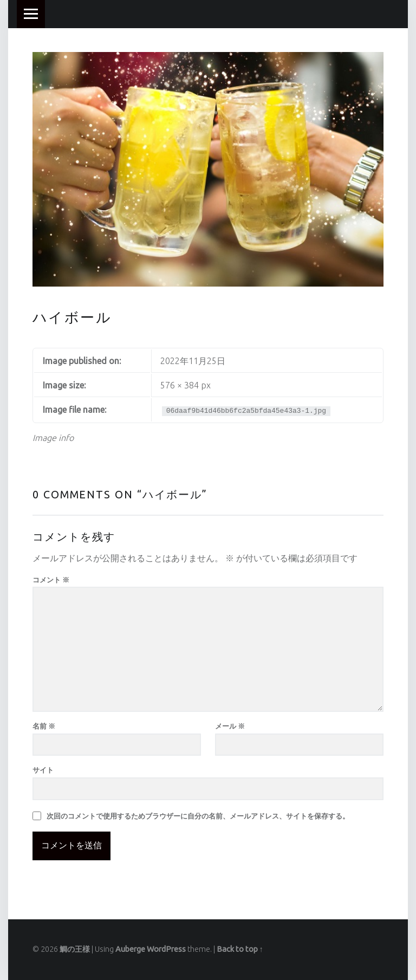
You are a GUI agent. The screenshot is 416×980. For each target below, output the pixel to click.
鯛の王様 (75, 949)
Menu (31, 14)
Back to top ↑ (240, 949)
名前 (44, 726)
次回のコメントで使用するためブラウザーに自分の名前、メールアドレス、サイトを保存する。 (198, 816)
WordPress (166, 949)
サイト (43, 770)
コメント (51, 580)
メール (230, 726)
